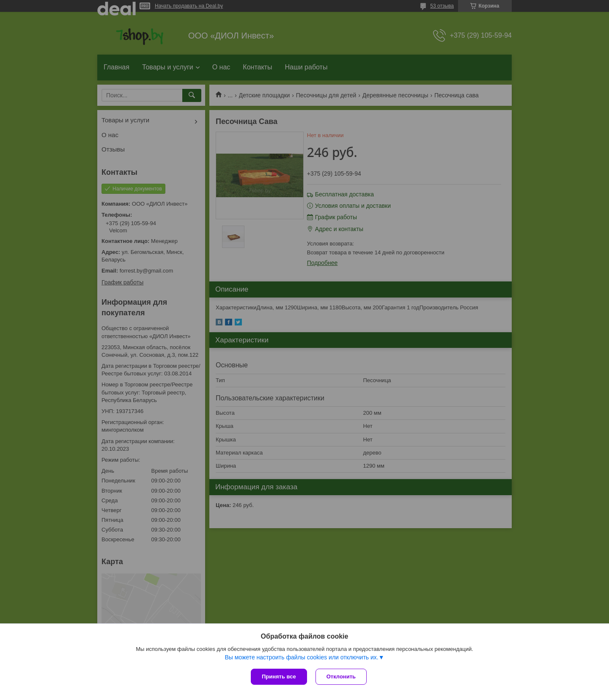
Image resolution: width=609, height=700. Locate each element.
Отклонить (341, 677)
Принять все (279, 677)
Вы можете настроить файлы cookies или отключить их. (301, 657)
